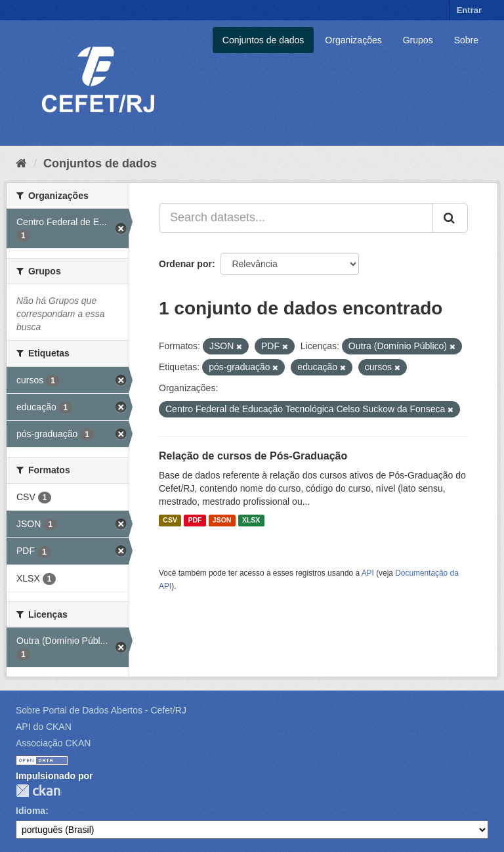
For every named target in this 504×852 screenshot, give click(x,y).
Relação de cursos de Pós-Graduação (253, 456)
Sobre (466, 40)
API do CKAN (44, 727)
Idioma (31, 811)
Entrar (469, 10)
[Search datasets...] (296, 218)
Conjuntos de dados (263, 40)
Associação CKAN (53, 743)
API (368, 573)
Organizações (353, 40)
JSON (222, 521)
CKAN (38, 791)
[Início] (21, 163)
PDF (195, 521)
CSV (170, 521)
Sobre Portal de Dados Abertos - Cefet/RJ (101, 710)
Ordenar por (185, 264)
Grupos (418, 40)
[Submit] (450, 218)
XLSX (251, 521)
